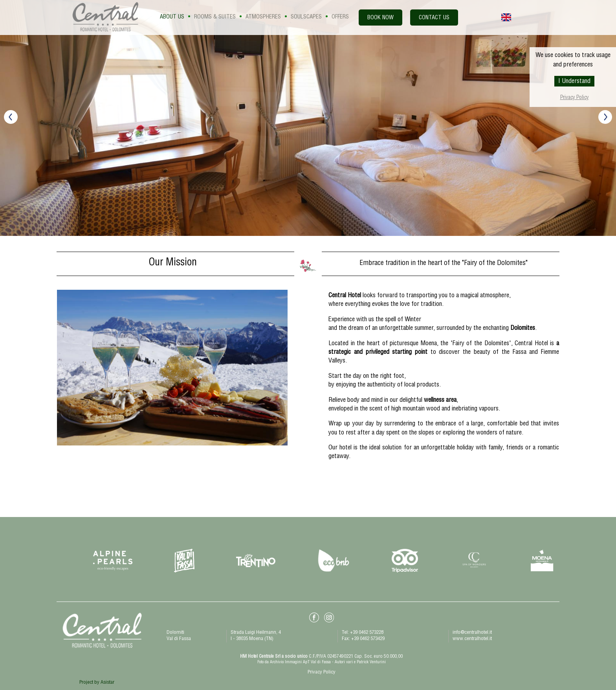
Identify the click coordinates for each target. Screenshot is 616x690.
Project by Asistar (97, 683)
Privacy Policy (575, 98)
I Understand (574, 82)
